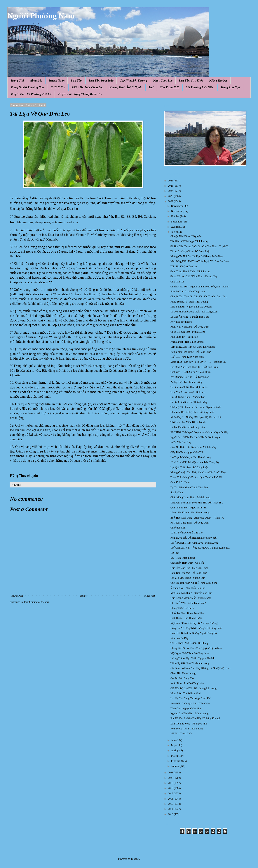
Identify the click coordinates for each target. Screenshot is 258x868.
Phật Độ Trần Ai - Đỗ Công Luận (188, 292)
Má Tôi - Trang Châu (181, 734)
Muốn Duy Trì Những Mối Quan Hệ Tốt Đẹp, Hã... (197, 417)
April (174, 751)
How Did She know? (181, 322)
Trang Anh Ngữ (230, 87)
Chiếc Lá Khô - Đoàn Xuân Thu (187, 613)
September (177, 222)
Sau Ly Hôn (177, 493)
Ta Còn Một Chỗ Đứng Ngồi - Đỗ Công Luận (194, 312)
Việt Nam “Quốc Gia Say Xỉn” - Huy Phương (194, 623)
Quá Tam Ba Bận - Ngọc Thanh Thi (189, 508)
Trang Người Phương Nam (28, 87)
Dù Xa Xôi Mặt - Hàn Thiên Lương (189, 402)
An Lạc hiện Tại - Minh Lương (186, 382)
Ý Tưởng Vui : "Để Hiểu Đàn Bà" (188, 588)
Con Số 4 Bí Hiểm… (181, 482)
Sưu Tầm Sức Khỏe (191, 81)
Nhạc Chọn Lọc (163, 81)
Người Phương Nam (41, 16)
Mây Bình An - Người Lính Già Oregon (191, 307)
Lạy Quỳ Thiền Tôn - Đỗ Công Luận (189, 467)
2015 (171, 804)
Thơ (151, 87)
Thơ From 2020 (170, 87)
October (176, 216)
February (176, 761)
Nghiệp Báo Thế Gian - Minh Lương (189, 714)
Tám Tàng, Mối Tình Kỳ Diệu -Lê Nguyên (193, 347)
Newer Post (17, 596)
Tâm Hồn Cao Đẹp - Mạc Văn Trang (189, 568)
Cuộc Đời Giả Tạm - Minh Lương (188, 332)
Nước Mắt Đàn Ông (181, 442)
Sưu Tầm (77, 81)
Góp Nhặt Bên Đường (133, 81)
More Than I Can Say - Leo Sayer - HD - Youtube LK (198, 362)
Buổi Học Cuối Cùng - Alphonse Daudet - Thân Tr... (197, 518)
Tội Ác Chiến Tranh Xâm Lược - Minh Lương (194, 543)
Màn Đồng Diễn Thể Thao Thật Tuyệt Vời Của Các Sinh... (201, 261)
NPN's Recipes (218, 81)
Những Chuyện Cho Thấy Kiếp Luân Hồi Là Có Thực (198, 472)
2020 (171, 778)
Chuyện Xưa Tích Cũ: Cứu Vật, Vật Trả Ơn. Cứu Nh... (199, 297)
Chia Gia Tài (177, 282)
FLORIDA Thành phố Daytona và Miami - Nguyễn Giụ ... (201, 432)
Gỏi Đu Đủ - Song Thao (183, 678)
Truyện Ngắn (57, 81)
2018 (171, 788)
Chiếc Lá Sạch (178, 528)
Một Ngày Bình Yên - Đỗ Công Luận (190, 653)
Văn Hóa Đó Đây (179, 638)
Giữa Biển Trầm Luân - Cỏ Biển (187, 563)
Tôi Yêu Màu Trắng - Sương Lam (188, 578)
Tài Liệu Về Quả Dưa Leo (184, 267)
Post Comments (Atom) (36, 602)
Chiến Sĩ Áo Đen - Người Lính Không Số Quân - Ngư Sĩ (200, 287)
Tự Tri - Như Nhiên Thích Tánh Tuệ (189, 488)
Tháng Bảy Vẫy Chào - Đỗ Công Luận (190, 251)
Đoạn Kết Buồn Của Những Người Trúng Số (194, 633)
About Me (36, 81)
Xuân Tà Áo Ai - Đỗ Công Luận (187, 683)
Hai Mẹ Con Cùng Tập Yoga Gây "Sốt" (191, 698)
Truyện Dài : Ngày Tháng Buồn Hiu (80, 94)
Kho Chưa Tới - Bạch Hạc (184, 337)
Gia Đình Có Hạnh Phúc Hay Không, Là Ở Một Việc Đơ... (201, 668)
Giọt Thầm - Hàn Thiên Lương (186, 618)
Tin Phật (175, 553)
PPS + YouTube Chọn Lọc (87, 87)
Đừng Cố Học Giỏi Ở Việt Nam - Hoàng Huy (194, 276)
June (174, 740)
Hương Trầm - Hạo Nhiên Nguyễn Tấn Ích (192, 658)
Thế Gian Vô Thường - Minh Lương (189, 241)
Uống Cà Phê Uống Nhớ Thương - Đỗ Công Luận (196, 628)
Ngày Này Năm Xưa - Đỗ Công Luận (190, 327)
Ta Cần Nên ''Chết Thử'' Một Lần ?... (189, 387)
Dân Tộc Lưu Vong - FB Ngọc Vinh (189, 724)
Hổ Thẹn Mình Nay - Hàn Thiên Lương (191, 457)
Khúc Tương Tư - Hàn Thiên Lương (189, 302)
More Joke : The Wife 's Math (186, 693)
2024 (171, 191)
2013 (171, 814)
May (174, 745)
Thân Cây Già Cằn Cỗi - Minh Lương (190, 663)
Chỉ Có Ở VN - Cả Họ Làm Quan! (188, 603)
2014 (171, 809)
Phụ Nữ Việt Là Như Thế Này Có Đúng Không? (195, 718)
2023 (171, 196)
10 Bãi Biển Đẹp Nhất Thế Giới (187, 533)
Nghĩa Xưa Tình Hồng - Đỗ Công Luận (191, 352)
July (174, 232)
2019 (171, 783)
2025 (171, 186)
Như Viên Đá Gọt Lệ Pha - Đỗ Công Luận (192, 412)
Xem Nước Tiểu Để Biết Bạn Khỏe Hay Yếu (193, 538)
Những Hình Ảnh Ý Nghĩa (126, 87)
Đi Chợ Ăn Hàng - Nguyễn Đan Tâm (190, 317)
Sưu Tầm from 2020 (101, 81)
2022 (171, 201)
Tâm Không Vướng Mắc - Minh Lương (191, 598)
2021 (171, 773)
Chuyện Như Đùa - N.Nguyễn (186, 236)
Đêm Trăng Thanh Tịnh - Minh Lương (190, 272)
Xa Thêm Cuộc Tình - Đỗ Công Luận (190, 523)
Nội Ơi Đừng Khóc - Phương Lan (188, 397)
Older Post (150, 596)
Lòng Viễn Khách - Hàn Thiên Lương (190, 513)
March (175, 756)
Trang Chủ (17, 81)
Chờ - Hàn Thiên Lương (183, 673)
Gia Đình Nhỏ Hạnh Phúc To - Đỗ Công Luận (194, 367)
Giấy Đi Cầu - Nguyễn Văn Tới (187, 452)
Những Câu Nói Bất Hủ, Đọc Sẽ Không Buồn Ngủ (197, 256)
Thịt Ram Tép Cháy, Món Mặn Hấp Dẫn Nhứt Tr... (197, 503)
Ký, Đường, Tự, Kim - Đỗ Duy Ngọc (190, 377)
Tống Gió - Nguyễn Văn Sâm (186, 709)
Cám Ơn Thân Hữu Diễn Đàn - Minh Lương (193, 447)
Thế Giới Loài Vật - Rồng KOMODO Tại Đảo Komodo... (200, 548)
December (177, 206)
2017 (171, 794)
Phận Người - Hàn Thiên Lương (187, 342)
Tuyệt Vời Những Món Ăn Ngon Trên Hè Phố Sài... (197, 477)
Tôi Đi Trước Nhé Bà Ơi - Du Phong (189, 643)
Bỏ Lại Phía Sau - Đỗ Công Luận (188, 427)
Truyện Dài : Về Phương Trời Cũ (31, 94)
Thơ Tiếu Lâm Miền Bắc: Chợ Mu (188, 422)
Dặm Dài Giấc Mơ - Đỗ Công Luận (189, 573)
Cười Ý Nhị (58, 87)
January (175, 766)
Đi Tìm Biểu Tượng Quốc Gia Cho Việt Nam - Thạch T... (200, 246)
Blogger (135, 859)
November (177, 211)
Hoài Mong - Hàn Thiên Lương (187, 729)
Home (83, 596)
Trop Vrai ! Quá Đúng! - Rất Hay (188, 392)
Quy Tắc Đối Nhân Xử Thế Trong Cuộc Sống (194, 583)
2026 (171, 181)
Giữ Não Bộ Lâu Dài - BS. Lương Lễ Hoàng (193, 688)
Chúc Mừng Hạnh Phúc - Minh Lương (190, 497)
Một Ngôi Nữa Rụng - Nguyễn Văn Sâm (191, 593)
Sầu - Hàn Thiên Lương (183, 558)
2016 (171, 799)
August (175, 227)
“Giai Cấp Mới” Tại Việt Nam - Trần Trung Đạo (195, 462)
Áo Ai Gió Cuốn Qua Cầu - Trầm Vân (190, 704)
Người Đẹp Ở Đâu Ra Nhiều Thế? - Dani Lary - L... (197, 437)
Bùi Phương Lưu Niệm (200, 87)
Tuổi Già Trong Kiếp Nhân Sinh (187, 357)
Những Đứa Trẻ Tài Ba (182, 608)
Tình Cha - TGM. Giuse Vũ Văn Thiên (191, 372)
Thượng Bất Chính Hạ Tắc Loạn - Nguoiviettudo (196, 407)
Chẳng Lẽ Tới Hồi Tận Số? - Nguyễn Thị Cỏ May (196, 648)
